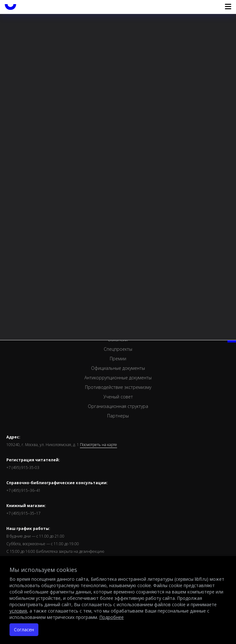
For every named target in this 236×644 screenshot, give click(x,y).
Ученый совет (118, 397)
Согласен (24, 630)
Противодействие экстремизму (118, 387)
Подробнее (111, 617)
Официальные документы (118, 368)
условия (18, 611)
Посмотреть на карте (98, 445)
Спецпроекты (118, 349)
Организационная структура (118, 406)
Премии (118, 359)
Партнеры (118, 416)
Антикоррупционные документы (118, 378)
